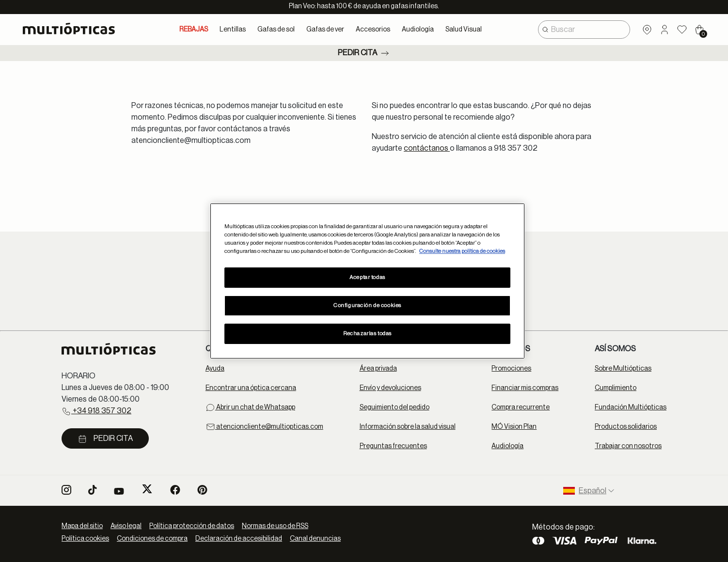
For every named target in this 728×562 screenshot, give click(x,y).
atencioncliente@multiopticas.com (264, 427)
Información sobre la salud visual (408, 427)
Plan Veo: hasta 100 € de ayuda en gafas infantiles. (364, 6)
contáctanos (427, 148)
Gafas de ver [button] (325, 30)
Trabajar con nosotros (628, 446)
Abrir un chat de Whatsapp (250, 407)
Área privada (378, 369)
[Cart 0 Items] (699, 30)
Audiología (507, 446)
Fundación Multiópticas (631, 407)
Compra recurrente (521, 407)
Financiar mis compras (525, 388)
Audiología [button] (418, 30)
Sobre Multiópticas (623, 369)
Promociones (511, 369)
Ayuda (215, 369)
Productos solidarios (626, 427)
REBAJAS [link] (194, 30)
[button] (665, 30)
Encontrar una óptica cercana (251, 388)
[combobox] (584, 30)
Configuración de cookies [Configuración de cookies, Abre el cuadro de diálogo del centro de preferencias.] (367, 305)
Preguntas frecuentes (393, 446)
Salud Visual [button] (464, 30)
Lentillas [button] (233, 30)
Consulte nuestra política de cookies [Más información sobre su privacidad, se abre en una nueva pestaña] (462, 251)
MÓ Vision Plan (514, 427)
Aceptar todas (367, 277)
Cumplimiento (616, 388)
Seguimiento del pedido (395, 407)
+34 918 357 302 (96, 411)
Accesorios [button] (373, 30)
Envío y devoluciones (390, 388)
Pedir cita (364, 53)
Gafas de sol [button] (276, 30)
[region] (367, 281)
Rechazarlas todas (367, 334)
